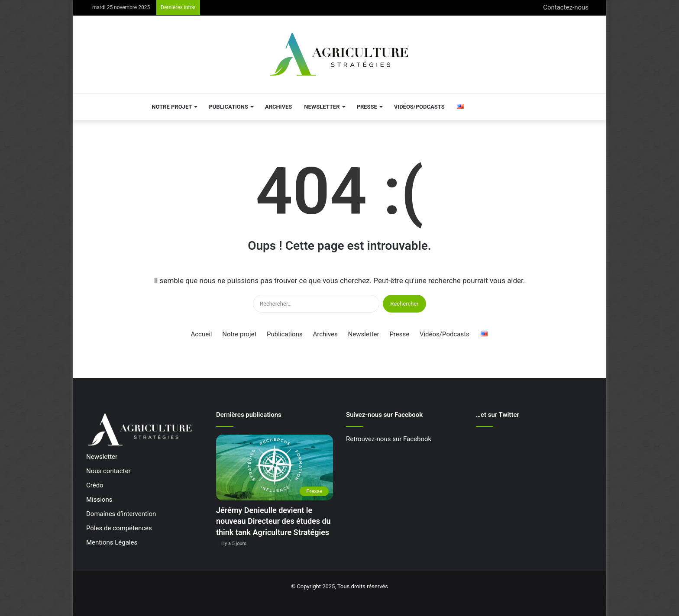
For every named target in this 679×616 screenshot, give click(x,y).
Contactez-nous (566, 7)
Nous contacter (108, 471)
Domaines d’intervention (121, 514)
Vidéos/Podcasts (419, 107)
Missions (99, 500)
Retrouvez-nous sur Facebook (389, 439)
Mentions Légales (112, 542)
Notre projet (172, 107)
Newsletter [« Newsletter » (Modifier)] (102, 457)
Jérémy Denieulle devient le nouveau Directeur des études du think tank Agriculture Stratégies (273, 521)
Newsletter (322, 107)
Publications (228, 107)
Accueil (201, 334)
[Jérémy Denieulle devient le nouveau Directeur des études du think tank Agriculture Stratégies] (275, 468)
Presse (367, 107)
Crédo (95, 485)
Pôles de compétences (119, 528)
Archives (278, 107)
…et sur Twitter (498, 415)
